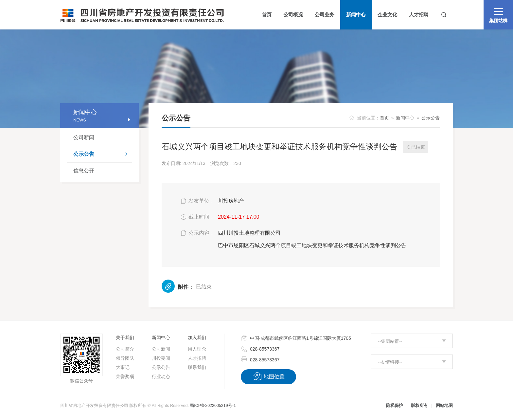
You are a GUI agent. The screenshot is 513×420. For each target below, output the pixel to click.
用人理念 (197, 349)
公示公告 (103, 155)
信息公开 (84, 171)
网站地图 (444, 406)
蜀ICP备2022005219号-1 (213, 406)
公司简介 (125, 349)
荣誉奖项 (125, 376)
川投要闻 (161, 358)
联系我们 (197, 367)
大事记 (123, 367)
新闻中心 (405, 118)
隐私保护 (395, 406)
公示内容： (197, 233)
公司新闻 (84, 137)
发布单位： (197, 201)
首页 (384, 118)
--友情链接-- (390, 362)
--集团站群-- (390, 341)
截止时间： (197, 217)
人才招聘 (197, 358)
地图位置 (268, 376)
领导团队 (125, 358)
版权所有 (419, 406)
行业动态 (161, 376)
